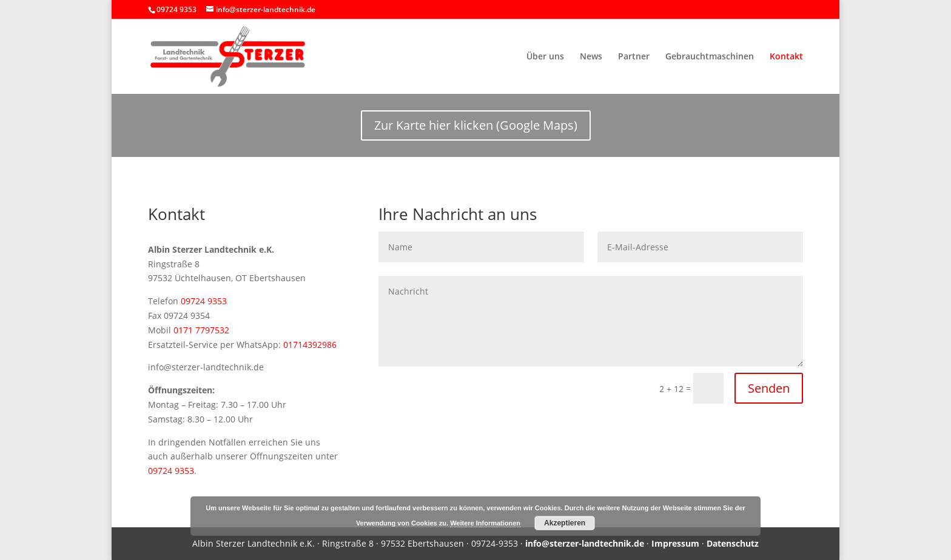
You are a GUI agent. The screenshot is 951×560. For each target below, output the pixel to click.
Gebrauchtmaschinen (710, 57)
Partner (634, 57)
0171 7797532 (201, 330)
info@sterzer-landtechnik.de (585, 543)
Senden (769, 388)
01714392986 (310, 345)
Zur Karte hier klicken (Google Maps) (476, 125)
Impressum (675, 543)
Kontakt (786, 57)
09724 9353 (204, 301)
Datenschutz (733, 543)
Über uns (545, 57)
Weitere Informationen (485, 523)
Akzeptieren (565, 523)
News (591, 57)
